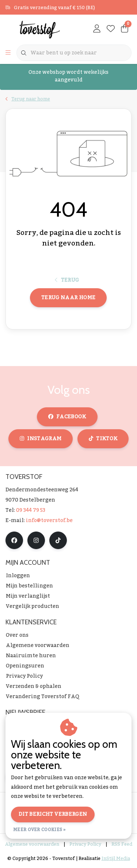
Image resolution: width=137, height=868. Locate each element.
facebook (67, 417)
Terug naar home (68, 298)
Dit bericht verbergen (53, 814)
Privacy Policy (85, 844)
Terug (67, 280)
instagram (41, 439)
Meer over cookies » (39, 830)
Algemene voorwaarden (32, 844)
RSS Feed (122, 844)
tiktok (103, 439)
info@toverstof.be (49, 521)
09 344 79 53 (31, 510)
